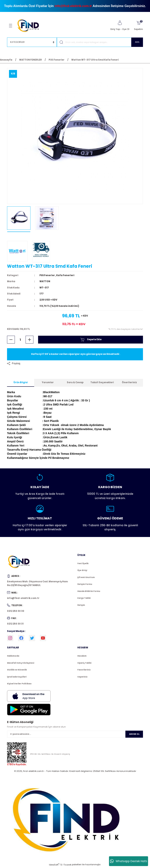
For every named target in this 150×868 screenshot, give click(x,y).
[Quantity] (20, 340)
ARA (137, 42)
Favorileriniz (84, 670)
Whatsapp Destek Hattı (129, 861)
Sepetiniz (82, 677)
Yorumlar (48, 383)
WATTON (45, 282)
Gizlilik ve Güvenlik (17, 670)
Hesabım (82, 656)
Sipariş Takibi (84, 664)
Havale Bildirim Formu (89, 592)
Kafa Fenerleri (66, 276)
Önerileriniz (129, 383)
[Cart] (138, 26)
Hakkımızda (13, 656)
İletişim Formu (85, 585)
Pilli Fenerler (47, 276)
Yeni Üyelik (83, 564)
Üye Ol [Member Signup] (126, 29)
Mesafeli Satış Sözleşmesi (21, 664)
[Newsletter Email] (75, 735)
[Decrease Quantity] (11, 340)
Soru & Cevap (75, 383)
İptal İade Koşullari (17, 677)
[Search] (100, 42)
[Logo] (30, 25)
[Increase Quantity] (29, 340)
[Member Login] (120, 23)
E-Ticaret (66, 865)
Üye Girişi (82, 571)
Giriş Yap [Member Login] (115, 29)
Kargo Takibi (84, 599)
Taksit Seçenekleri (102, 383)
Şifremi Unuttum (86, 578)
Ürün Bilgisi (21, 383)
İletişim (81, 605)
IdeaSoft (54, 865)
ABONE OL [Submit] (134, 735)
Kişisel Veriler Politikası (19, 684)
